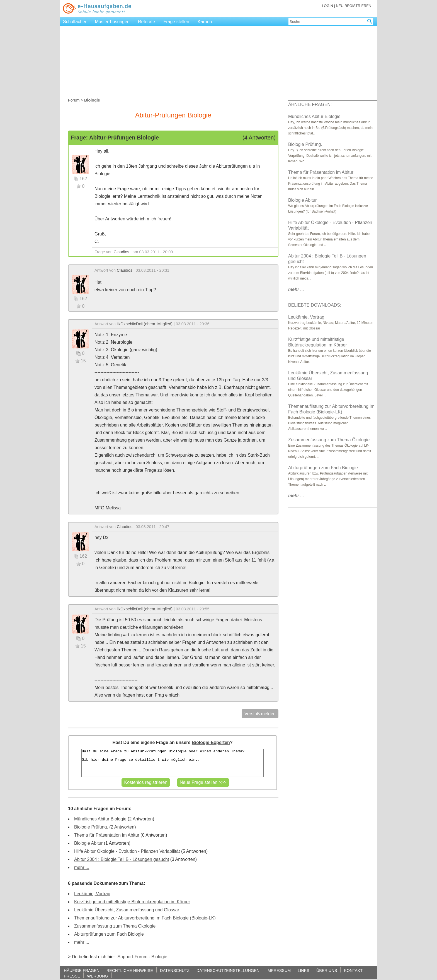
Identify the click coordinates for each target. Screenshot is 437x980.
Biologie (159, 957)
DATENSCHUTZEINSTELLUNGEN (228, 970)
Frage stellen (176, 22)
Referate (146, 22)
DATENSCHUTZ (175, 970)
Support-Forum (132, 957)
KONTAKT (353, 970)
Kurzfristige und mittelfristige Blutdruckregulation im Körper (132, 902)
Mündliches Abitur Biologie (100, 819)
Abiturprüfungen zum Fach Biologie (109, 934)
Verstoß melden (260, 714)
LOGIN (327, 6)
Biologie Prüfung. (91, 827)
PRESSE (72, 976)
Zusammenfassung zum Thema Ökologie (115, 926)
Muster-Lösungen (112, 22)
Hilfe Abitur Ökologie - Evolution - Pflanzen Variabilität (127, 851)
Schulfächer (75, 22)
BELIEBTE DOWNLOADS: (315, 305)
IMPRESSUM (279, 970)
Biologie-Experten (211, 742)
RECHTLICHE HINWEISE (130, 970)
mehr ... (82, 867)
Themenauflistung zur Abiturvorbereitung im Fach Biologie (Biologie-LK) (145, 918)
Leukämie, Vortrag (92, 894)
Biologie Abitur (88, 843)
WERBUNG (97, 976)
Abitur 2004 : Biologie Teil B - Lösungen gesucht (122, 859)
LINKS (304, 970)
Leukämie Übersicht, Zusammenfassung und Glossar (127, 910)
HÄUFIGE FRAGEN (82, 970)
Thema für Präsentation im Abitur (107, 835)
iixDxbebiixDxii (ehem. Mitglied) (145, 324)
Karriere (206, 22)
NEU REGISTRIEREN (354, 6)
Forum (74, 100)
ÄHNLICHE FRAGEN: (310, 104)
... (296, 289)
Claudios (122, 252)
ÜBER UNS (327, 970)
